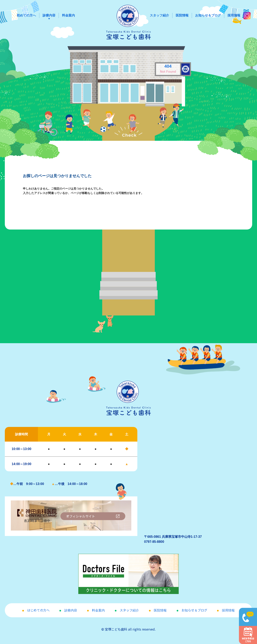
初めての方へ (26, 15)
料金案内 (68, 15)
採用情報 (234, 15)
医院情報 (182, 15)
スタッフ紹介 (159, 15)
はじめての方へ (38, 610)
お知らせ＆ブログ (208, 15)
